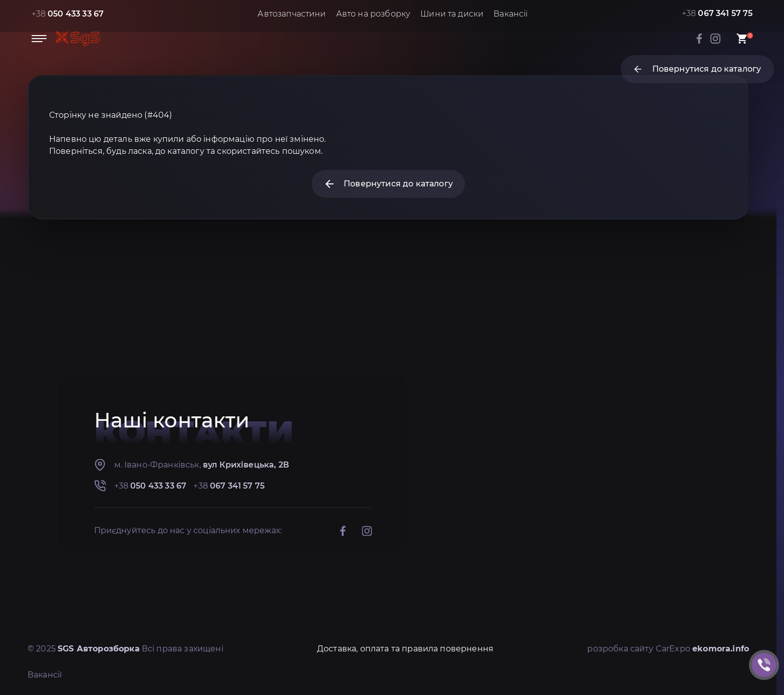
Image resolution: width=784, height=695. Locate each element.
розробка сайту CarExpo (668, 649)
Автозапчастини (292, 14)
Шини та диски (452, 14)
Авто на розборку (373, 14)
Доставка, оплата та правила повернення (405, 649)
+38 (68, 14)
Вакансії (510, 14)
